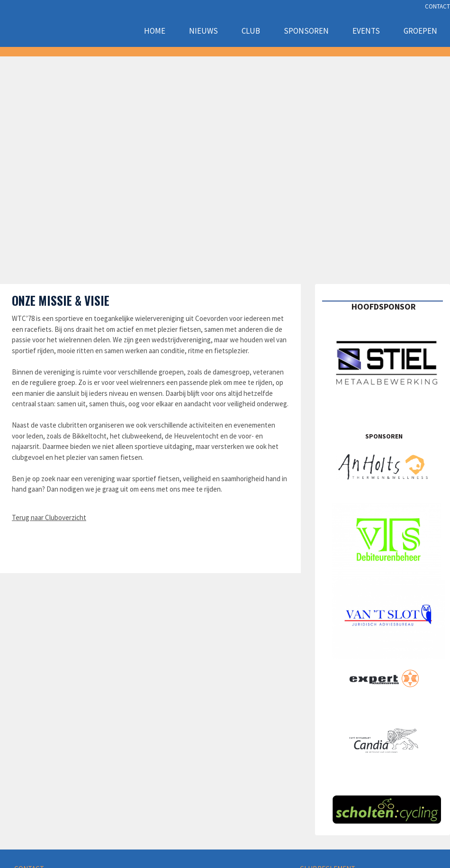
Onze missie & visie (61, 300)
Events (366, 31)
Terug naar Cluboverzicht (49, 517)
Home (155, 31)
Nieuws (203, 31)
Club (251, 31)
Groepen (420, 31)
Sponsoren (306, 31)
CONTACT (437, 6)
